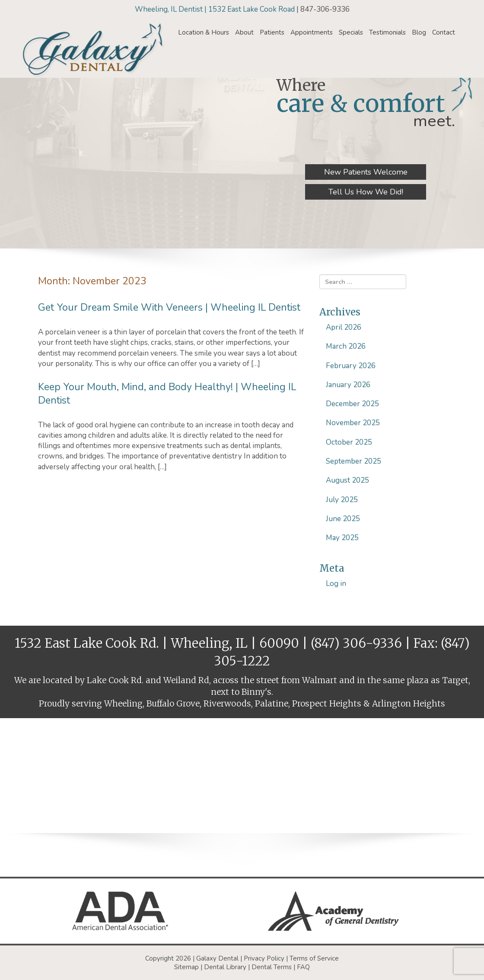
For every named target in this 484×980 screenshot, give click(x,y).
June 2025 (343, 519)
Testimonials (387, 32)
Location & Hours (204, 32)
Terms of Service (314, 958)
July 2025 (342, 500)
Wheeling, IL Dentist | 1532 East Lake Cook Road (216, 9)
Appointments (312, 32)
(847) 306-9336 (356, 643)
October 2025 (349, 442)
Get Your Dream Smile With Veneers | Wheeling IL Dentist (169, 307)
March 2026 (346, 346)
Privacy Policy (264, 958)
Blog (419, 32)
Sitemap (186, 967)
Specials (351, 32)
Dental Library (225, 967)
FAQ (303, 967)
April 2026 (344, 327)
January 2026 (348, 385)
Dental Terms (272, 967)
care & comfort (361, 103)
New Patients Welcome (366, 172)
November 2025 (353, 423)
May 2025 (342, 538)
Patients (272, 32)
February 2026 (351, 366)
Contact (444, 32)
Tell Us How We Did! (366, 192)
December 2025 (352, 404)
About (244, 32)
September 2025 (353, 461)
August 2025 (347, 480)
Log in (336, 584)
